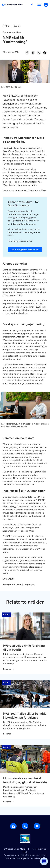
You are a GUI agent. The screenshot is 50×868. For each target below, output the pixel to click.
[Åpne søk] (32, 5)
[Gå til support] (25, 826)
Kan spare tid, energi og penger (19, 584)
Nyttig (6, 26)
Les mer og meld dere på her (25, 250)
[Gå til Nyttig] (37, 826)
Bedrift (17, 26)
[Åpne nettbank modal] (46, 5)
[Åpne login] (13, 826)
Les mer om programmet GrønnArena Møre (24, 190)
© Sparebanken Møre (15, 849)
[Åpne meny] (39, 5)
